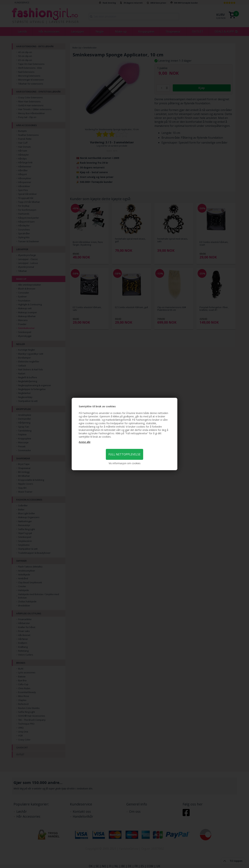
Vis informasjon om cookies (125, 463)
